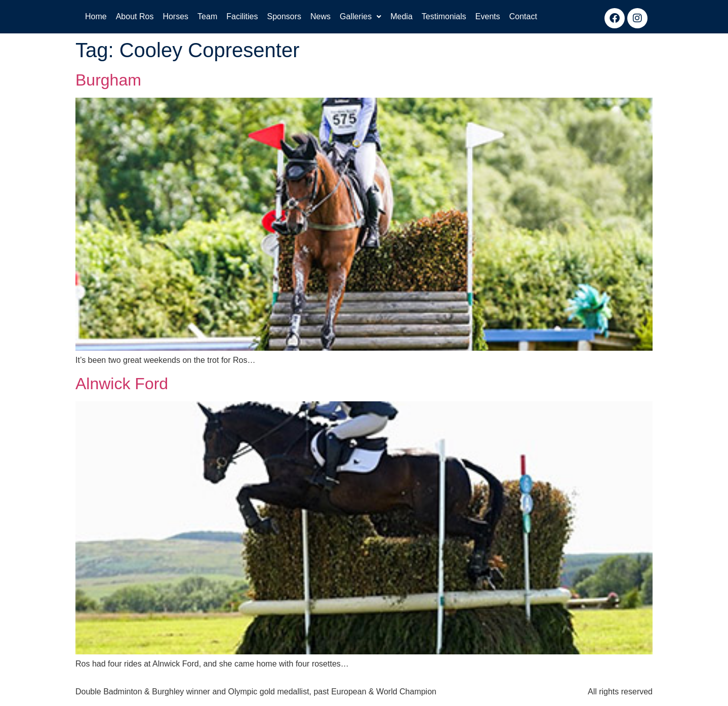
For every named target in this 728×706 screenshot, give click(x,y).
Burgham (108, 80)
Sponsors (284, 16)
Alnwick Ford (122, 384)
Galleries (360, 16)
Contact (523, 16)
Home (96, 16)
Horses (175, 16)
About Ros (135, 16)
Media (401, 16)
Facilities (242, 16)
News (320, 16)
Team (207, 16)
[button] (360, 17)
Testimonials (444, 16)
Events (488, 16)
